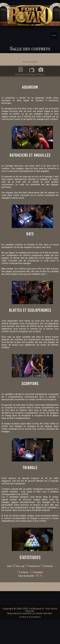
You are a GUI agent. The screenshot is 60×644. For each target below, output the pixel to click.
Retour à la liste (30, 62)
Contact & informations (30, 641)
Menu (55, 34)
